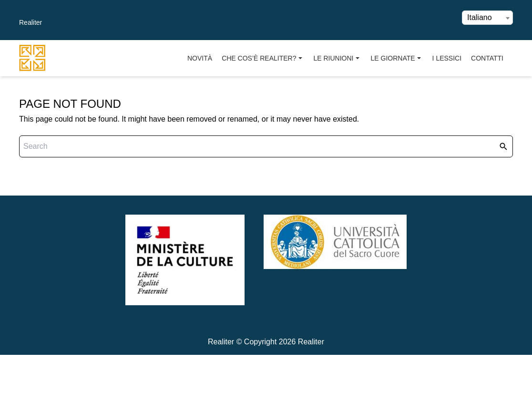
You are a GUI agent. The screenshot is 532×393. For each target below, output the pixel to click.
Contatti (487, 58)
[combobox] (487, 18)
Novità (200, 58)
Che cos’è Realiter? (263, 58)
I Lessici (447, 58)
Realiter (31, 22)
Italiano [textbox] (480, 17)
